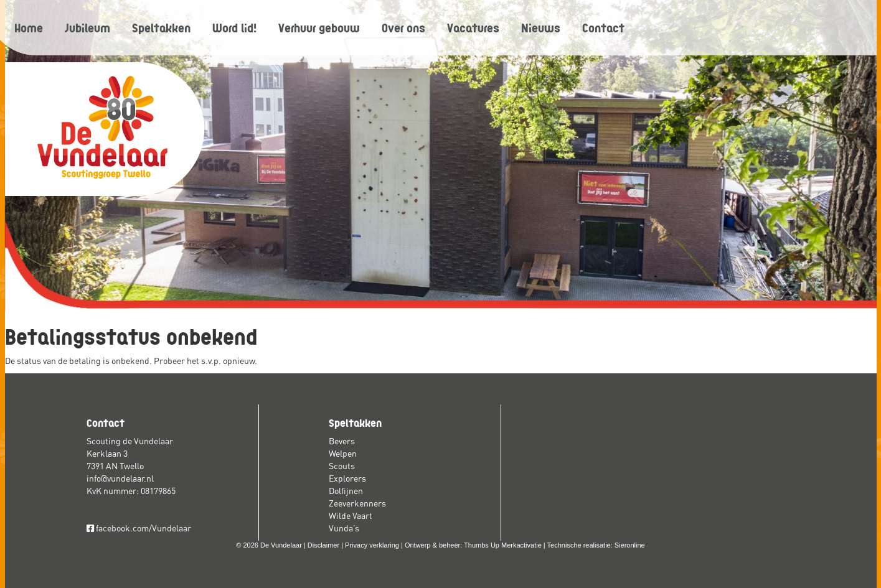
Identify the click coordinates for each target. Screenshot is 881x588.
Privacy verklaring (372, 545)
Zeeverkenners (357, 503)
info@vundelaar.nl (120, 478)
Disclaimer (323, 545)
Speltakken (161, 27)
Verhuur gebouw (319, 27)
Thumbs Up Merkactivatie (503, 545)
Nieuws (541, 27)
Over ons (403, 27)
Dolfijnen (346, 491)
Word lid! (234, 27)
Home (29, 27)
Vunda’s (344, 528)
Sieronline (630, 545)
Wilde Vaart (351, 516)
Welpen (343, 454)
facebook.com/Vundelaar (139, 528)
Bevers (342, 441)
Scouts (342, 466)
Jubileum (87, 27)
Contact (603, 27)
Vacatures (473, 27)
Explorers (347, 478)
